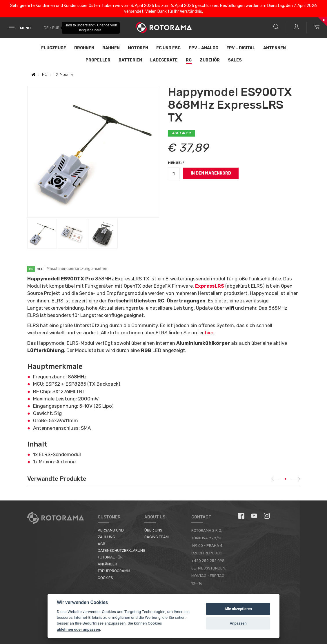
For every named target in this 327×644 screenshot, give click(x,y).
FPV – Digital (241, 48)
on (31, 269)
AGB (101, 544)
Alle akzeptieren (238, 609)
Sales (235, 60)
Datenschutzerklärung (122, 550)
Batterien (130, 60)
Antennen (275, 48)
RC (189, 60)
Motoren (138, 48)
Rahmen (111, 48)
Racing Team (157, 537)
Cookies (105, 578)
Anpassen (238, 623)
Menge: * (176, 163)
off (40, 269)
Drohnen (84, 48)
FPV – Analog (204, 48)
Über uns (153, 530)
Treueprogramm (114, 571)
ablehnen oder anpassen (78, 629)
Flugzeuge (54, 48)
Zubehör (210, 60)
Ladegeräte (164, 60)
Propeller (98, 60)
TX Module (63, 75)
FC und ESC (168, 48)
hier (209, 333)
